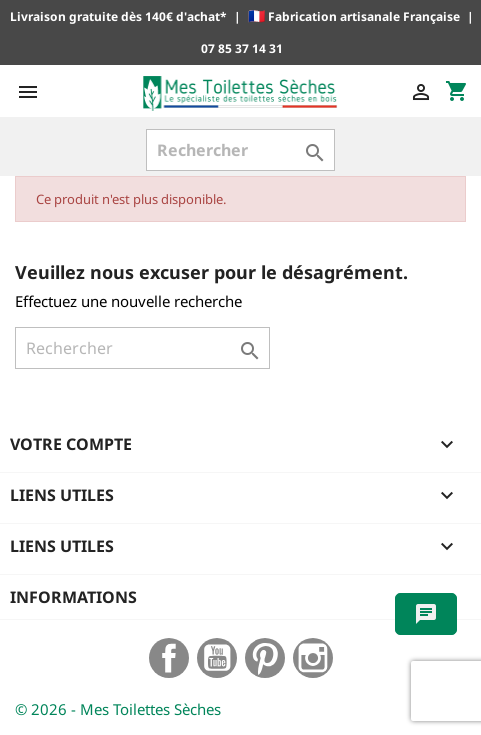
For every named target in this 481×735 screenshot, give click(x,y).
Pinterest (265, 658)
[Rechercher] (240, 150)
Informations (73, 597)
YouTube (217, 658)
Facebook (169, 658)
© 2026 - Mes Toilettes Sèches (118, 709)
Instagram (313, 658)
